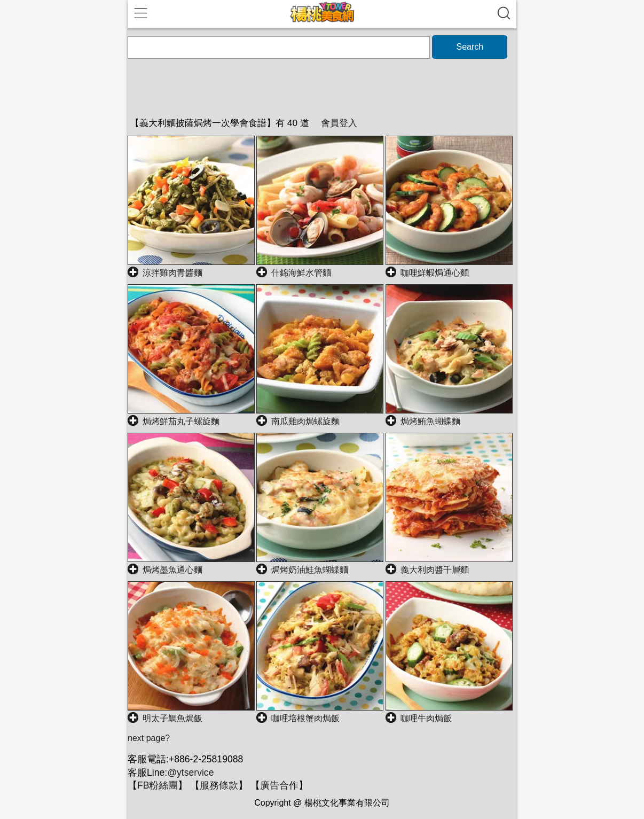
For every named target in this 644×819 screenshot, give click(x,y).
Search (470, 47)
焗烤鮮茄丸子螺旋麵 (181, 421)
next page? (149, 738)
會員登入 (339, 123)
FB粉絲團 (158, 785)
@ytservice (190, 773)
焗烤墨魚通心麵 (172, 570)
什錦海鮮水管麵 (301, 273)
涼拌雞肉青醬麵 (172, 273)
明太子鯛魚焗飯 (172, 718)
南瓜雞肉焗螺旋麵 (305, 421)
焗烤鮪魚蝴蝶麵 (430, 421)
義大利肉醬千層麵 (435, 570)
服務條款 (219, 785)
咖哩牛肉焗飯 (426, 718)
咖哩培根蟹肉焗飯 (305, 718)
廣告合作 (279, 785)
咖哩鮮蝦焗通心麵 (435, 273)
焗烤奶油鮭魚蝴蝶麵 (310, 570)
